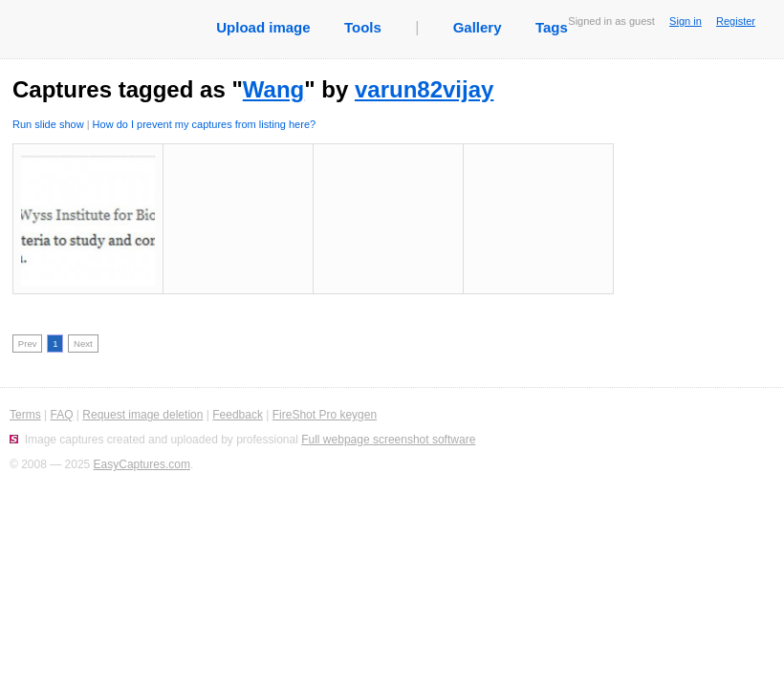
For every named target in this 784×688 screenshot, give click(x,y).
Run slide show (48, 124)
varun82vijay (424, 89)
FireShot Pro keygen (325, 415)
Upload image (263, 27)
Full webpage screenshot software (388, 440)
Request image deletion (142, 415)
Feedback (238, 415)
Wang (273, 89)
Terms (25, 415)
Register (736, 21)
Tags (552, 27)
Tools (363, 27)
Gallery (478, 27)
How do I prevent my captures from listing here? (205, 124)
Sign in (686, 21)
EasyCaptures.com (142, 464)
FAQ (61, 415)
